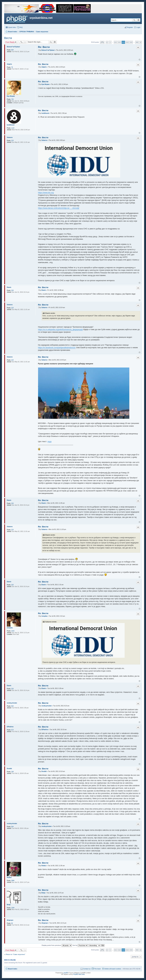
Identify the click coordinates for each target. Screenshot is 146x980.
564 (12, 706)
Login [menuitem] (138, 27)
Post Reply (10, 42)
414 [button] (127, 42)
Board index (13, 969)
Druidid (9, 769)
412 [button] (119, 42)
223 (12, 141)
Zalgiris (9, 64)
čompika (10, 628)
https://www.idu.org (46, 193)
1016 (13, 631)
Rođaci (9, 877)
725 (12, 99)
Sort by (80, 945)
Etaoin (9, 287)
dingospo (10, 920)
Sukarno (10, 137)
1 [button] (110, 42)
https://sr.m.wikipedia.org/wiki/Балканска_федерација (60, 329)
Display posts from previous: (57, 945)
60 (12, 923)
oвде (50, 441)
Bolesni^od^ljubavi (13, 47)
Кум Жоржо (11, 96)
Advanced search (138, 20)
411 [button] (115, 42)
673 (12, 730)
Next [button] (141, 42)
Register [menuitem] (130, 27)
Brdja (9, 905)
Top (140, 60)
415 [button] (131, 42)
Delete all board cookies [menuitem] (113, 969)
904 (12, 50)
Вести (8, 38)
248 (12, 772)
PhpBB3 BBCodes (79, 974)
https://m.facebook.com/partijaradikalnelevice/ (57, 348)
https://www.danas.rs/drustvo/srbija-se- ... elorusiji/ (59, 208)
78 (12, 67)
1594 (13, 908)
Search (134, 20)
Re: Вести (44, 47)
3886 (13, 881)
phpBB (66, 973)
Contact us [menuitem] (87, 969)
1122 (13, 128)
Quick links (12, 27)
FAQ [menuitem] (21, 27)
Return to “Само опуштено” (16, 954)
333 (12, 290)
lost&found (11, 125)
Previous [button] (107, 42)
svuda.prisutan (12, 703)
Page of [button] (102, 42)
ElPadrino (10, 727)
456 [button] (137, 42)
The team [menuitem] (97, 969)
